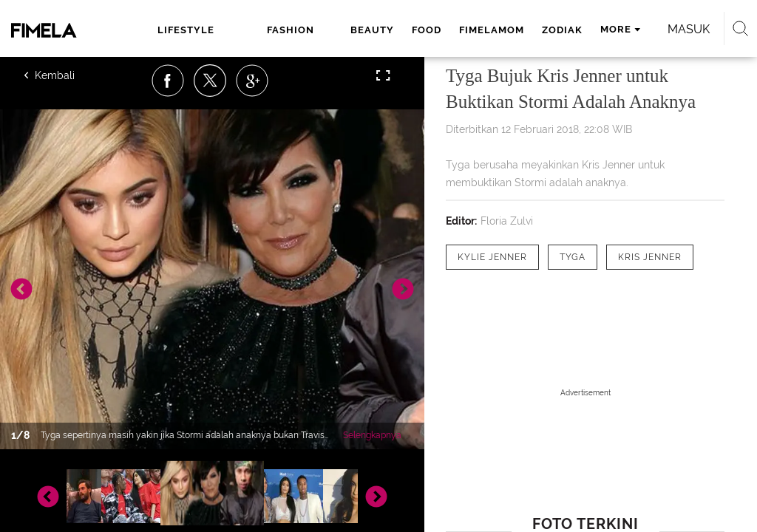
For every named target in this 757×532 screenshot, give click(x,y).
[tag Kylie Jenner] (492, 257)
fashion (291, 30)
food (427, 30)
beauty (372, 30)
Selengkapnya (372, 435)
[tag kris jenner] (650, 257)
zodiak (562, 30)
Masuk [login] (689, 29)
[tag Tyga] (573, 257)
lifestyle (186, 30)
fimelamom (492, 30)
